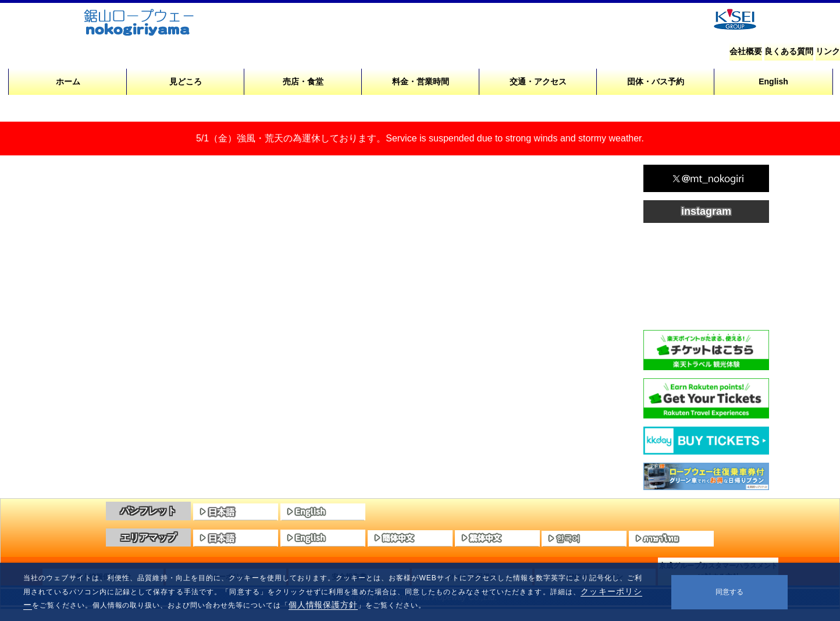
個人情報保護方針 (323, 605)
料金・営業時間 (421, 81)
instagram (706, 211)
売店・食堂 (303, 81)
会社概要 (746, 51)
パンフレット (148, 511)
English (773, 81)
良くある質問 (789, 51)
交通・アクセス (538, 81)
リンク (828, 51)
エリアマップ (148, 537)
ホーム (68, 81)
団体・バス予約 (656, 81)
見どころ (186, 81)
